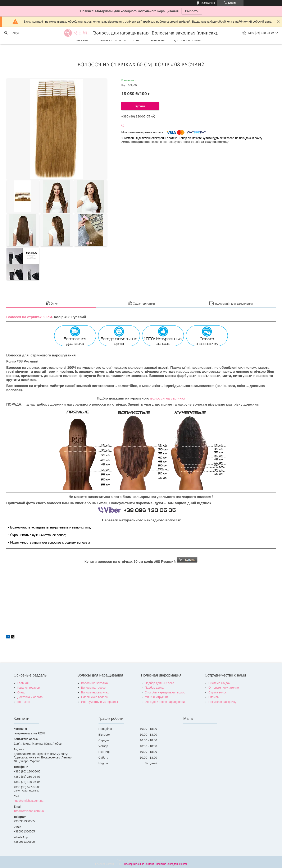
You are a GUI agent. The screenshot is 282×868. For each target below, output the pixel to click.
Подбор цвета (154, 688)
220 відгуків (208, 3)
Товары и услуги (109, 41)
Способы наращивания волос (165, 692)
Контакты (158, 41)
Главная (82, 41)
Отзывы (214, 697)
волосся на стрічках (168, 398)
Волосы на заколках (95, 683)
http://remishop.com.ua (28, 801)
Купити (140, 106)
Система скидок (219, 683)
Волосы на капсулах (95, 692)
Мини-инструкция (157, 697)
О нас (137, 41)
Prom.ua (161, 860)
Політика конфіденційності (172, 864)
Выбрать (192, 11)
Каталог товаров (29, 688)
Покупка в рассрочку (223, 702)
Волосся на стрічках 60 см (29, 317)
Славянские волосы (95, 697)
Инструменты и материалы (100, 702)
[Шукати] (6, 33)
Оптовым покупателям (224, 688)
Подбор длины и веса (160, 683)
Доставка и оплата (188, 41)
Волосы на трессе (93, 688)
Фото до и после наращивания (165, 702)
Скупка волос (218, 692)
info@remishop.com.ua (29, 811)
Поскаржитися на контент (139, 864)
